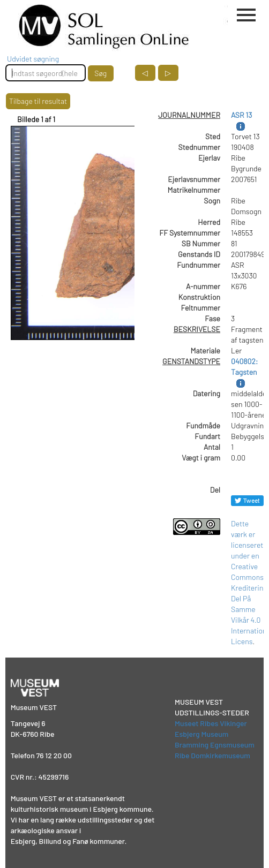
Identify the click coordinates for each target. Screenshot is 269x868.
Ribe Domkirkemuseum (212, 755)
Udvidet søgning (33, 59)
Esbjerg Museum (201, 734)
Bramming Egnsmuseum (215, 745)
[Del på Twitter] (247, 500)
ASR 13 (241, 115)
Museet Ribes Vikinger (211, 723)
